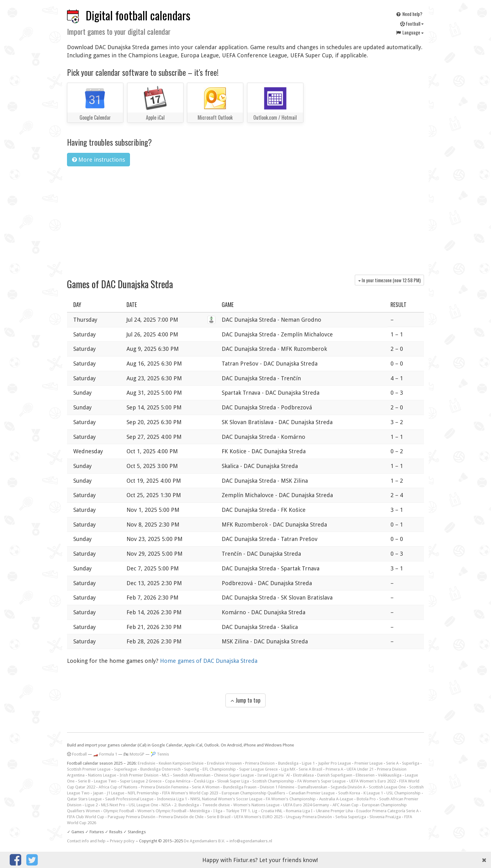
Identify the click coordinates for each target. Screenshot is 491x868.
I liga (218, 811)
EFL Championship (219, 769)
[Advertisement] (246, 218)
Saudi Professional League (129, 799)
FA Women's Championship (291, 799)
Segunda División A (348, 787)
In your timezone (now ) (389, 280)
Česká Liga (204, 781)
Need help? (409, 14)
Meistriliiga (200, 811)
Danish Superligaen (335, 775)
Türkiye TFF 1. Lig (242, 811)
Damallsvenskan (313, 787)
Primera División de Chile (181, 817)
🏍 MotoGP (134, 754)
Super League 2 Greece (141, 781)
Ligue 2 (91, 805)
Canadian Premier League (312, 793)
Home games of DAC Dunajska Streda (209, 661)
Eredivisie (147, 763)
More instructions (98, 160)
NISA (166, 805)
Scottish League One (387, 787)
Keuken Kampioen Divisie (181, 763)
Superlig (192, 769)
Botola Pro (366, 799)
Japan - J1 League (109, 793)
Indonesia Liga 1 (172, 799)
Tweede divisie (216, 805)
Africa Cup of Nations (118, 787)
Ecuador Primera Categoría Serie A (388, 811)
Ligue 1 (308, 763)
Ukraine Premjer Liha (334, 811)
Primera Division (260, 763)
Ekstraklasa (303, 775)
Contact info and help (86, 841)
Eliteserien (365, 775)
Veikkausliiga (390, 775)
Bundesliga (288, 763)
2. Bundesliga (186, 805)
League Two (105, 781)
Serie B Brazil (219, 817)
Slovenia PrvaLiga (385, 817)
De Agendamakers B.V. (204, 841)
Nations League (102, 775)
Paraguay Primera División (132, 817)
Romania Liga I (299, 811)
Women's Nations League (256, 805)
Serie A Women (206, 787)
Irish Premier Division (139, 775)
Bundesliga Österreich (160, 769)
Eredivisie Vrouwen (224, 763)
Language (410, 32)
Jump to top (246, 700)
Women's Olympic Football (162, 811)
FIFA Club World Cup (86, 817)
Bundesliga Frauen (240, 787)
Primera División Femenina (165, 787)
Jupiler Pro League (335, 763)
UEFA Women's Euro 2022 (372, 781)
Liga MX (288, 769)
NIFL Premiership (143, 793)
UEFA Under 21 (360, 769)
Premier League (369, 763)
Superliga (411, 763)
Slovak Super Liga (233, 781)
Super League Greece (258, 769)
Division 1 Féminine (277, 787)
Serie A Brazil (310, 769)
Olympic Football (119, 811)
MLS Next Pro (113, 805)
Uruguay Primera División (309, 817)
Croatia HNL (272, 811)
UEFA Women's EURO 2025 (258, 817)
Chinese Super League (234, 775)
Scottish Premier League (89, 769)
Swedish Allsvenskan (192, 775)
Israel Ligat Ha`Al (274, 775)
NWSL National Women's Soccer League (226, 799)
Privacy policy (122, 841)
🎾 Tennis (160, 754)
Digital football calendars (138, 15)
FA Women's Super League (322, 781)
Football (412, 23)
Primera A (334, 769)
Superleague (125, 769)
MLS (166, 775)
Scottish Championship (273, 781)
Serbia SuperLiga (351, 817)
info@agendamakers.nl (251, 841)
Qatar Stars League (84, 799)
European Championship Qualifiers (253, 793)
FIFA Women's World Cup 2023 (190, 793)
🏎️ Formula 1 (105, 754)
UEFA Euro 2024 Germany (306, 805)
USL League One (143, 805)
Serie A (392, 763)
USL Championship (403, 793)
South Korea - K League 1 (361, 793)
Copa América (178, 781)
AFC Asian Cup (346, 805)
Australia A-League (336, 799)
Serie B (84, 781)
